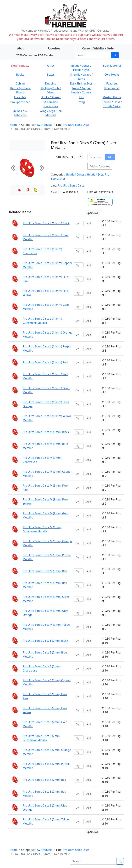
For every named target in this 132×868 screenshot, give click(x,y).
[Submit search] (115, 55)
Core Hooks (112, 75)
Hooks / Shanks (51, 97)
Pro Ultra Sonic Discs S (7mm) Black (45, 641)
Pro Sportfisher (20, 102)
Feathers (112, 83)
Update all (92, 213)
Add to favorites (100, 166)
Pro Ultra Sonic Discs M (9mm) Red (45, 571)
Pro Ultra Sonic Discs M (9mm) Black (46, 432)
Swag (81, 102)
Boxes (51, 75)
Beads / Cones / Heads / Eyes (85, 174)
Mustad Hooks (112, 97)
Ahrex (51, 66)
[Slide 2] (35, 190)
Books (20, 75)
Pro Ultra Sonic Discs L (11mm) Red (45, 362)
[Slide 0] (20, 190)
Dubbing (51, 83)
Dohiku (20, 83)
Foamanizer (112, 88)
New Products (20, 66)
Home (14, 125)
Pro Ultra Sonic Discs (76, 125)
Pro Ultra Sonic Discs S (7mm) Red (44, 780)
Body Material (112, 66)
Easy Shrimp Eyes (81, 83)
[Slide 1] (28, 190)
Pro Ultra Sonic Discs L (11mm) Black (46, 223)
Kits (81, 97)
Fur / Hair (20, 97)
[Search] (93, 55)
